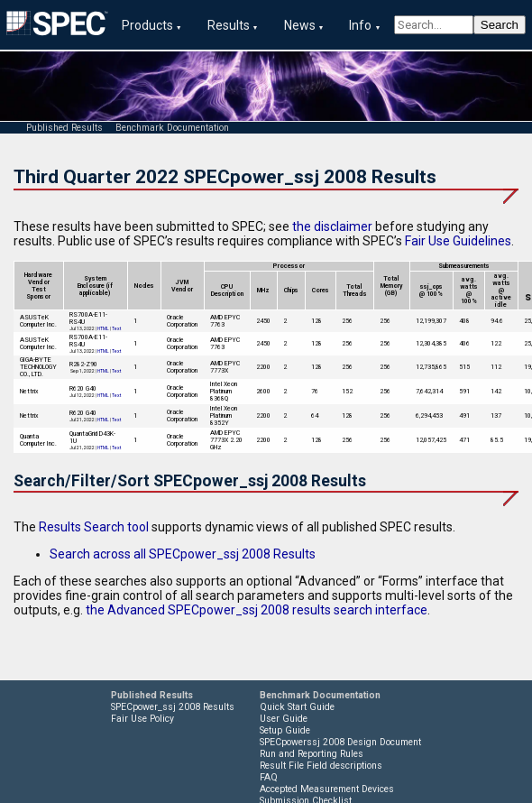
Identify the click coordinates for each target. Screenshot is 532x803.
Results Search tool (94, 527)
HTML (103, 328)
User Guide (284, 719)
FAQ (269, 777)
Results (229, 25)
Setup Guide (285, 730)
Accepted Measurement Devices (327, 789)
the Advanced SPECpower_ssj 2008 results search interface (257, 610)
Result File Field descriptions (321, 766)
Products (147, 25)
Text (116, 328)
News (300, 25)
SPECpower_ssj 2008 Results (173, 707)
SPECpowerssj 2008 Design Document (340, 742)
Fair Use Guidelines (458, 241)
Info (360, 25)
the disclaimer (332, 226)
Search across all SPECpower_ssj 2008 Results (183, 554)
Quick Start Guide (297, 707)
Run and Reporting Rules (312, 754)
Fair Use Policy (142, 719)
